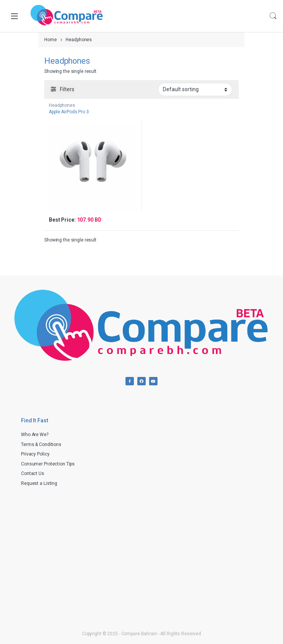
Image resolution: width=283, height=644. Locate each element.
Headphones (62, 105)
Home (51, 40)
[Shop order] (195, 89)
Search (273, 16)
